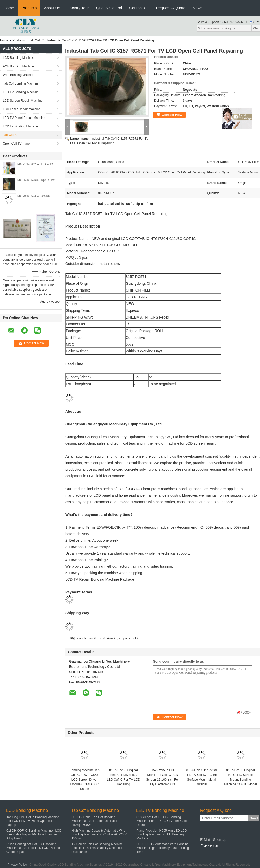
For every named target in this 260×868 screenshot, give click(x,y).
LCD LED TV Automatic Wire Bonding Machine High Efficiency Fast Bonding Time (163, 848)
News (198, 8)
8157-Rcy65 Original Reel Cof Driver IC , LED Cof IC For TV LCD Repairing (123, 777)
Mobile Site (209, 846)
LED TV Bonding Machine (21, 92)
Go (256, 28)
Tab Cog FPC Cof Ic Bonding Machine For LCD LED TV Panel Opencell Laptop (33, 821)
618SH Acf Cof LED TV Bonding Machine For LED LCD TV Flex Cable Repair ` (162, 821)
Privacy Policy (17, 865)
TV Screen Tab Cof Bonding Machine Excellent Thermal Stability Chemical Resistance (97, 848)
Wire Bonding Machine (19, 75)
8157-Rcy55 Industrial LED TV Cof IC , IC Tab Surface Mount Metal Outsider (201, 777)
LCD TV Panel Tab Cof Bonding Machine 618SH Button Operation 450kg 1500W (95, 821)
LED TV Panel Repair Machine (24, 118)
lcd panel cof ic (129, 638)
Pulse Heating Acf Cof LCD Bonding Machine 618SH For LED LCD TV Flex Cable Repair (33, 848)
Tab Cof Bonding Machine (21, 83)
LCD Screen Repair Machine (23, 101)
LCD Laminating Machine (20, 126)
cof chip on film (88, 638)
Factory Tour (78, 8)
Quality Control (109, 8)
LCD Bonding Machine (18, 58)
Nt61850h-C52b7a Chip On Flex (36, 180)
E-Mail (205, 840)
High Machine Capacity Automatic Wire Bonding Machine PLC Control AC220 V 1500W (99, 834)
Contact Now (172, 115)
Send (254, 818)
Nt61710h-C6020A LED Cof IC (35, 164)
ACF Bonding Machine (18, 66)
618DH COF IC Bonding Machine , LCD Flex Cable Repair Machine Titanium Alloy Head (34, 834)
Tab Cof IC (36, 40)
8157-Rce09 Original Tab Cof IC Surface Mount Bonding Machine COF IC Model (240, 777)
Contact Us (139, 8)
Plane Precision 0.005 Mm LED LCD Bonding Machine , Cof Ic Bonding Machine (162, 834)
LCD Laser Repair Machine (22, 109)
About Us (52, 8)
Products (29, 8)
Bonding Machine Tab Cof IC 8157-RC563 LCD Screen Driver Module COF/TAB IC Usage (84, 780)
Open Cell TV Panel (17, 144)
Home (9, 8)
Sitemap (220, 840)
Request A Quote (170, 8)
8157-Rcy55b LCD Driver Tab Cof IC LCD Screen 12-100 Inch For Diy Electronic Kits (162, 777)
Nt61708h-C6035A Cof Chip (34, 196)
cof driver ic (108, 638)
